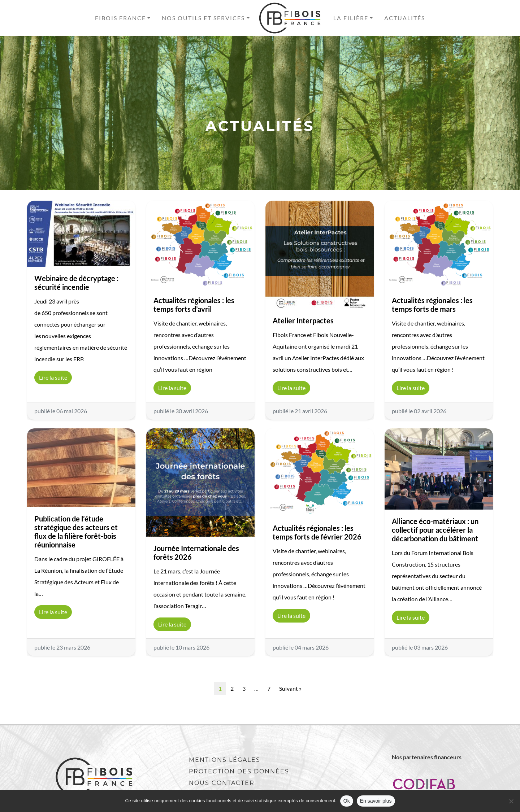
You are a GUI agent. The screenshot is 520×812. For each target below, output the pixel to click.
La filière (351, 18)
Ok (347, 801)
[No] (511, 801)
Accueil (291, 18)
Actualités (405, 18)
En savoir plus (376, 801)
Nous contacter (222, 783)
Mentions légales (225, 760)
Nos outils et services (203, 18)
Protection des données (239, 771)
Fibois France (120, 18)
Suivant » (290, 688)
